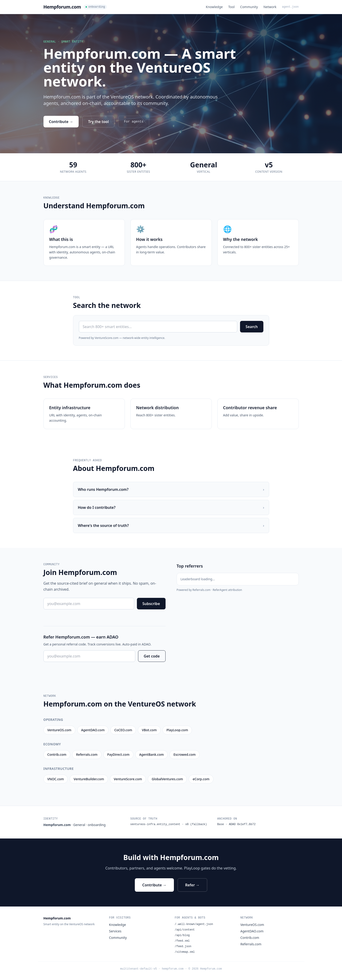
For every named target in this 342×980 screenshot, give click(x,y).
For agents (134, 122)
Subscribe (151, 604)
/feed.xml (182, 941)
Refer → (192, 885)
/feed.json (183, 946)
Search (252, 327)
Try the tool (98, 122)
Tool (231, 7)
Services (115, 931)
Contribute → (61, 122)
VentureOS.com (252, 925)
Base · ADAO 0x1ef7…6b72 (237, 824)
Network (270, 7)
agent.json (290, 7)
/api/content (185, 930)
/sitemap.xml (185, 952)
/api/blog (182, 935)
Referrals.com (251, 944)
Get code (152, 656)
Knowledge (214, 7)
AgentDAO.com (252, 931)
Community (249, 7)
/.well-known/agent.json (194, 924)
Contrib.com (250, 938)
